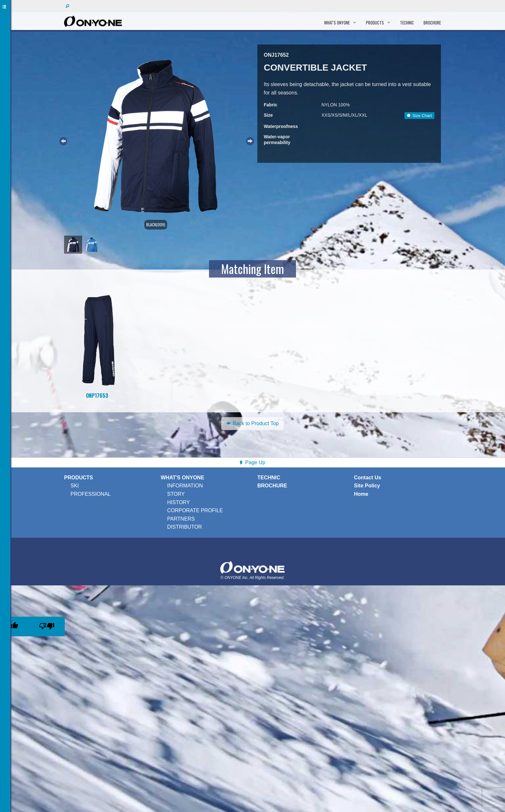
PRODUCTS (375, 23)
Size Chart (419, 116)
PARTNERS (181, 519)
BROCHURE (432, 23)
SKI (75, 486)
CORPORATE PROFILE (195, 510)
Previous (62, 140)
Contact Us (367, 478)
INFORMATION (185, 486)
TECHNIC (407, 23)
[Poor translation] (47, 626)
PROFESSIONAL (91, 494)
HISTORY (179, 502)
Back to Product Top (253, 423)
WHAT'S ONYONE (337, 23)
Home (361, 494)
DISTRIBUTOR (185, 527)
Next (249, 140)
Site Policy (367, 486)
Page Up (255, 462)
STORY (176, 494)
